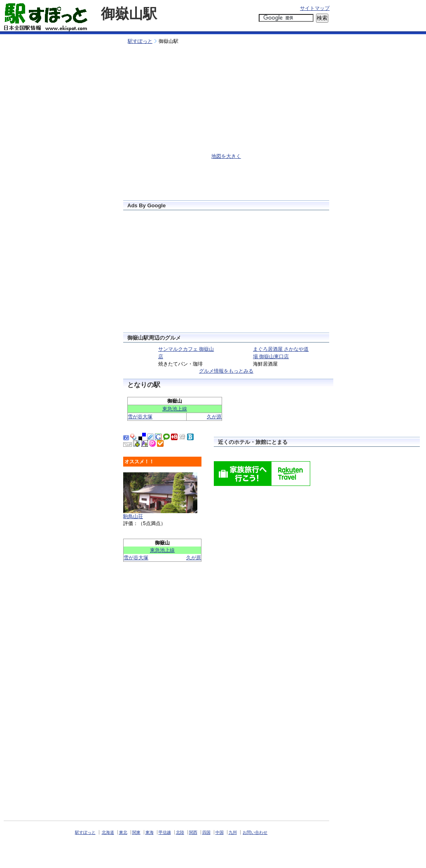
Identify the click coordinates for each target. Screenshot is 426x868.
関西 (193, 832)
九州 (233, 832)
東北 (123, 832)
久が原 (214, 417)
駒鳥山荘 (133, 516)
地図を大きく (226, 156)
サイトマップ (315, 8)
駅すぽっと (140, 41)
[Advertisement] (215, 28)
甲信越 (165, 832)
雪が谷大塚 (140, 417)
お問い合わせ (255, 832)
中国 (220, 832)
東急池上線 (175, 409)
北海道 (108, 832)
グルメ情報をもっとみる (226, 371)
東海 (150, 832)
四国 (206, 832)
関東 (136, 832)
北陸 (180, 832)
